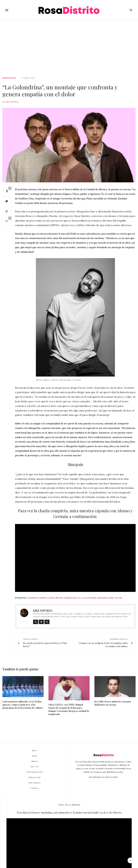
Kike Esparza (12, 102)
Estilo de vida (34, 777)
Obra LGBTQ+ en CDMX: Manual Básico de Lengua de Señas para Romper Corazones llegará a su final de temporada (69, 709)
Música (35, 761)
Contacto (35, 788)
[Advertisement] (69, 44)
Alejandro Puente (37, 598)
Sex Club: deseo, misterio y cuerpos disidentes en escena (113, 703)
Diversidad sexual (34, 772)
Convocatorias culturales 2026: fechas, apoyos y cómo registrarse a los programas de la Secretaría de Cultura (23, 705)
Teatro (118, 598)
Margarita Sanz (105, 598)
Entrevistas (9, 78)
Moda (35, 756)
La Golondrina (89, 598)
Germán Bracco (72, 598)
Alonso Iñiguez (55, 598)
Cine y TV (34, 767)
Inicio (34, 750)
